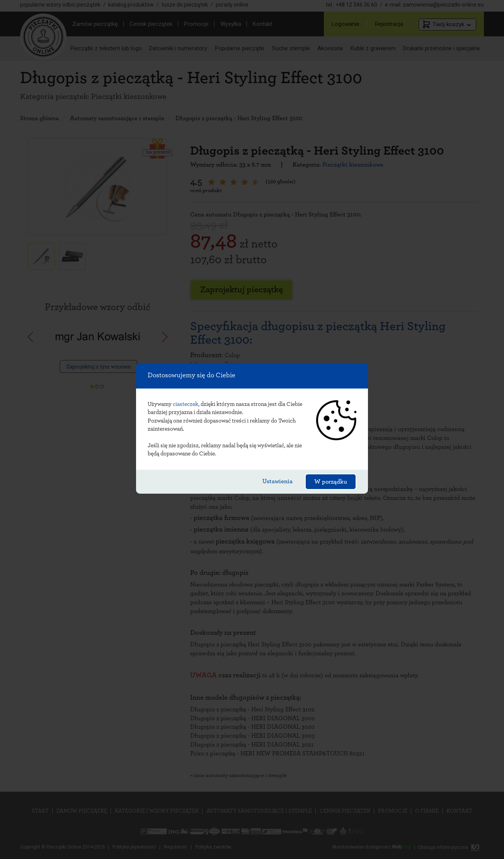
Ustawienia (278, 481)
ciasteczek (186, 404)
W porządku (331, 482)
